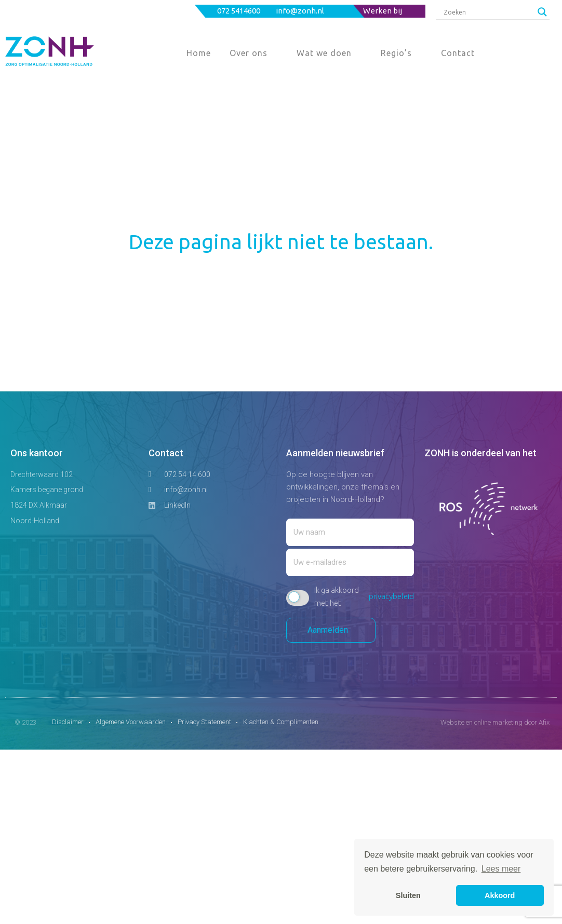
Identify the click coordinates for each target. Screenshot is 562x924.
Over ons (249, 53)
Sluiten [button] (408, 895)
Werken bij (383, 11)
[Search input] (488, 12)
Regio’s (396, 53)
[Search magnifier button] (542, 12)
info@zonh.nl (301, 11)
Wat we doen (324, 53)
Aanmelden (331, 630)
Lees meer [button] (501, 869)
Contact (458, 53)
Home (199, 53)
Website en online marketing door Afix (495, 722)
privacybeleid (391, 596)
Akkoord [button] (500, 895)
